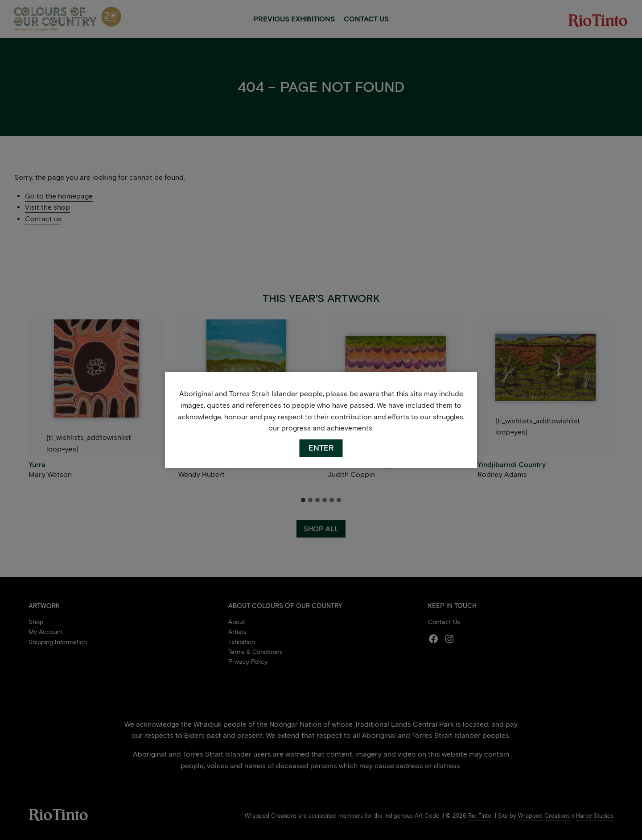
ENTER (321, 448)
